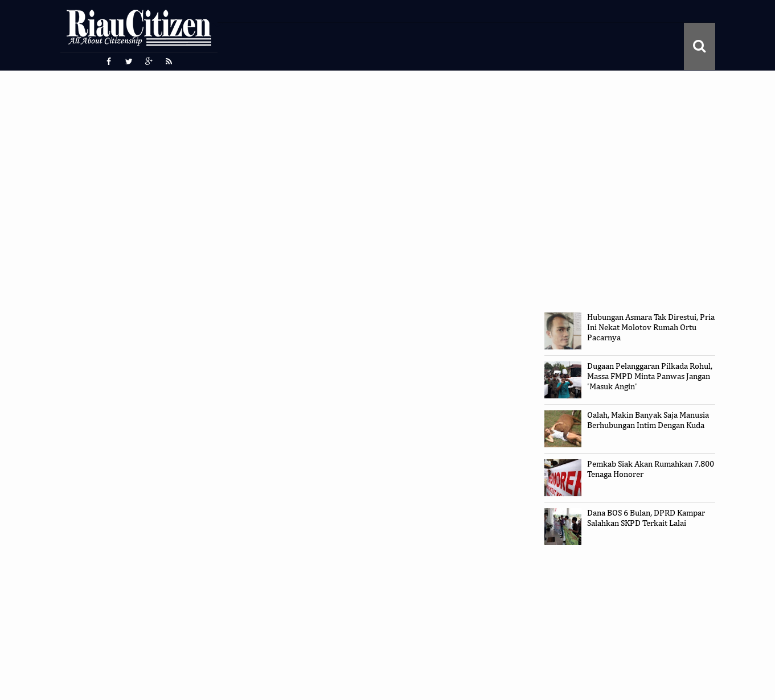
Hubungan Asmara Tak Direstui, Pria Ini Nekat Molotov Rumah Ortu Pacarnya (651, 328)
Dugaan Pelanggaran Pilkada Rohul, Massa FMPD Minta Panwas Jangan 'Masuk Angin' (650, 376)
